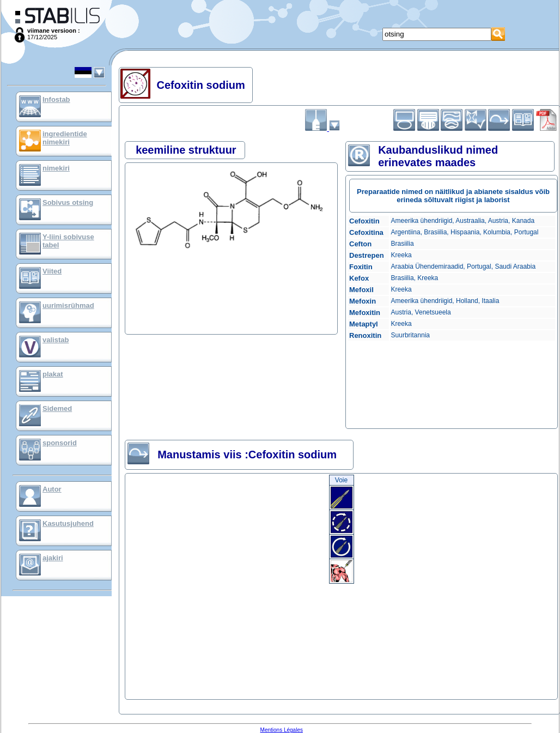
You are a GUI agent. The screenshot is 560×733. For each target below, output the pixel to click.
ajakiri (53, 558)
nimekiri (56, 168)
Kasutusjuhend (68, 523)
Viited (52, 271)
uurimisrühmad (68, 305)
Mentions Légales (282, 730)
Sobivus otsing (68, 202)
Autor (52, 489)
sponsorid (60, 443)
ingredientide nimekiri (65, 138)
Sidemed (57, 408)
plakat (53, 374)
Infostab (56, 99)
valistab (56, 340)
